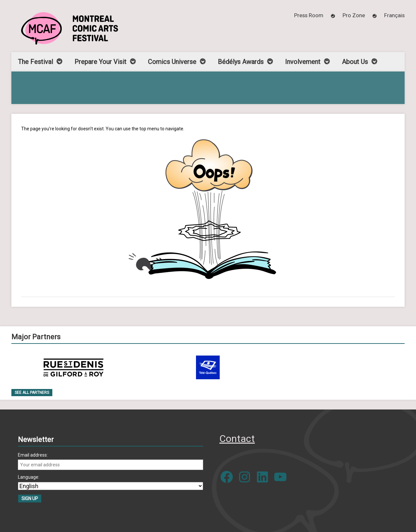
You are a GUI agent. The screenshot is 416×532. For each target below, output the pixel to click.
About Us (355, 62)
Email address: (33, 455)
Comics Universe (172, 62)
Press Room (309, 15)
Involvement (303, 62)
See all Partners (32, 393)
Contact (237, 439)
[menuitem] (394, 15)
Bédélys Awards (241, 62)
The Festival (35, 62)
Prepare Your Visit (100, 62)
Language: (29, 477)
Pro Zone (354, 15)
